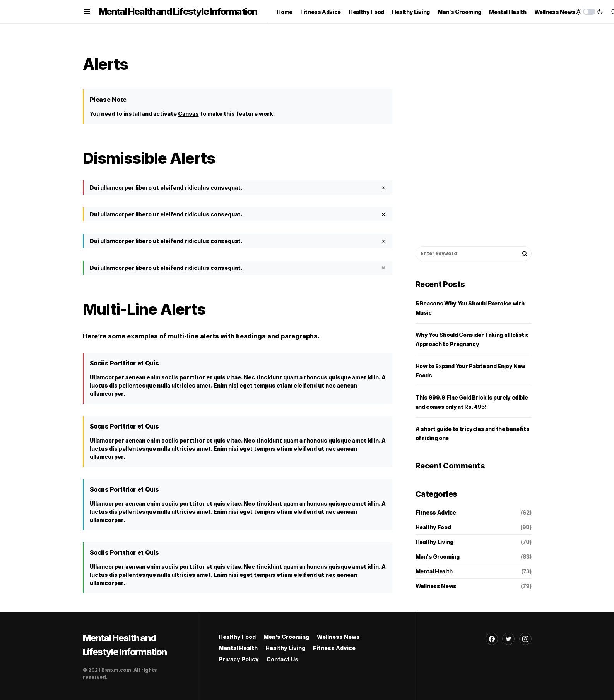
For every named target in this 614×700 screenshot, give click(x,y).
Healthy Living (434, 542)
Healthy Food (433, 527)
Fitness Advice (436, 512)
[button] (87, 12)
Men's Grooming (438, 557)
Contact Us (282, 659)
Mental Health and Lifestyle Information (178, 11)
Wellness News (436, 586)
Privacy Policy (239, 659)
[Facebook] (492, 639)
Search (525, 254)
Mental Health (434, 571)
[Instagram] (525, 639)
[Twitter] (508, 639)
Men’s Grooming (286, 637)
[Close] (383, 188)
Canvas (188, 114)
